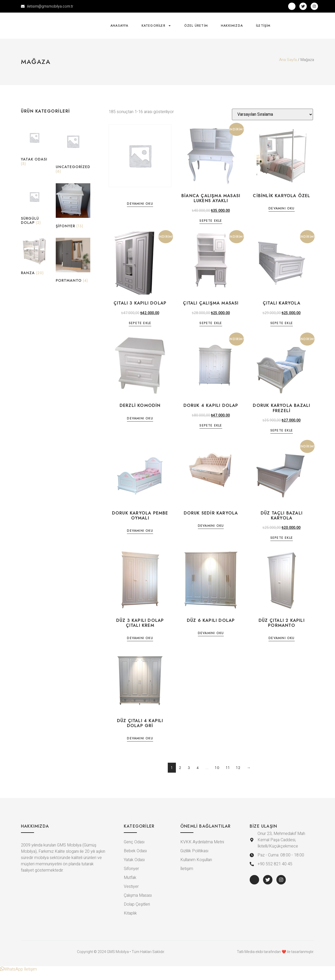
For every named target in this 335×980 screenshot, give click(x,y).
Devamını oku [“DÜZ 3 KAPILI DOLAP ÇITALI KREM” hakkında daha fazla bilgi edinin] (140, 646)
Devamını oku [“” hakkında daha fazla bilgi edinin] (140, 212)
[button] (18, 977)
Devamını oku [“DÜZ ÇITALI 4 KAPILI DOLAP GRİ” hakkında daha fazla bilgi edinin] (140, 746)
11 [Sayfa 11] (228, 775)
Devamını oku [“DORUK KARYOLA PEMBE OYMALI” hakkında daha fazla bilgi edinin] (140, 538)
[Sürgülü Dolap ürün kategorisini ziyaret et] (34, 212)
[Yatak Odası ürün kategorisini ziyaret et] (34, 154)
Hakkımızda (232, 29)
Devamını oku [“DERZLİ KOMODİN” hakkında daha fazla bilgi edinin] (140, 426)
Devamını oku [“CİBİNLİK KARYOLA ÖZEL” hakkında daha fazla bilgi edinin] (281, 216)
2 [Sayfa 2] (180, 775)
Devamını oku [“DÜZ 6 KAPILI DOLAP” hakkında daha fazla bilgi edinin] (211, 641)
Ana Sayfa (288, 67)
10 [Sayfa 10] (217, 775)
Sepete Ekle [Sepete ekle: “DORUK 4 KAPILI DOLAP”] (211, 433)
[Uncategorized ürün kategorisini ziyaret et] (73, 157)
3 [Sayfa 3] (189, 775)
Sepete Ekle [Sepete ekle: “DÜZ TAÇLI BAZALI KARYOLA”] (282, 546)
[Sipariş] (272, 122)
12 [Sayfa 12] (238, 775)
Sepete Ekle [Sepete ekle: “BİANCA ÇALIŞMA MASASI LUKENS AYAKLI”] (211, 229)
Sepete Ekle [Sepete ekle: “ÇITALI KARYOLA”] (282, 331)
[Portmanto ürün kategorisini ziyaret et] (73, 269)
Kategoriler (156, 29)
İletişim (263, 29)
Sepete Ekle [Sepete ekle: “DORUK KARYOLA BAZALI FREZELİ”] (282, 438)
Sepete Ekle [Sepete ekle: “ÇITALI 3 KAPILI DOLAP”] (140, 331)
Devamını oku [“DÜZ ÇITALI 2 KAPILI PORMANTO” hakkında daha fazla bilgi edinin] (281, 646)
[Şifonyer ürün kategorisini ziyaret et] (73, 214)
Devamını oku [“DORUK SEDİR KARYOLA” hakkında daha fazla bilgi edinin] (211, 533)
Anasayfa (119, 29)
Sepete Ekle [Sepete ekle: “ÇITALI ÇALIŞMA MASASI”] (211, 331)
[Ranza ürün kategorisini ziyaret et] (34, 265)
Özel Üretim (196, 29)
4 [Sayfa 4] (198, 775)
